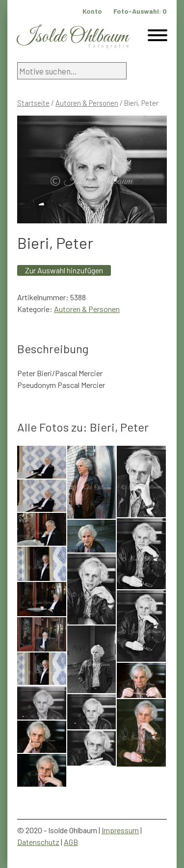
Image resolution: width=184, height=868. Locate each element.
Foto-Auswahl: (140, 11)
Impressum (120, 830)
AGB (71, 842)
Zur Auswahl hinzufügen (64, 270)
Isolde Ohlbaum (73, 37)
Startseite (33, 103)
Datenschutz (38, 842)
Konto (92, 11)
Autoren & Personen (87, 103)
